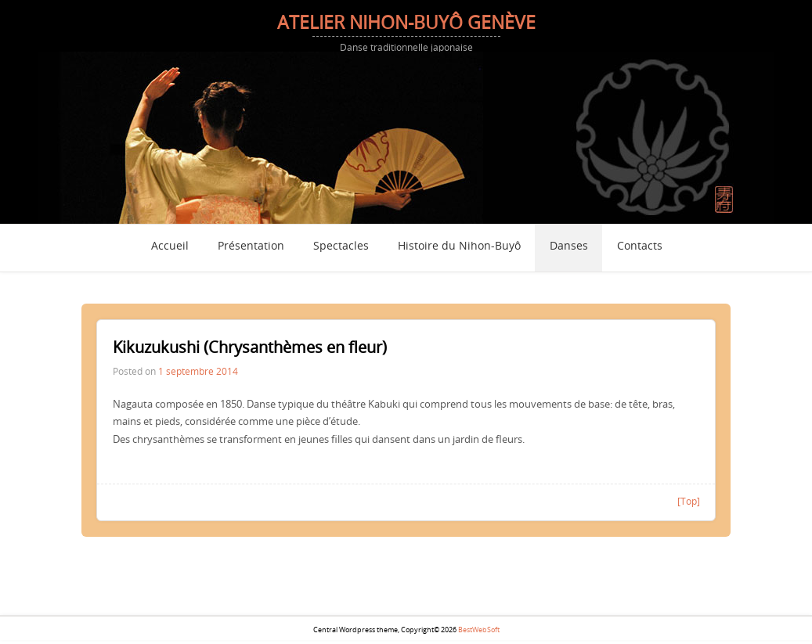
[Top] (689, 501)
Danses (569, 246)
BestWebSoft (479, 630)
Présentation (251, 246)
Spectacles (341, 246)
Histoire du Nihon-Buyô (459, 246)
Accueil (170, 246)
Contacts (640, 246)
